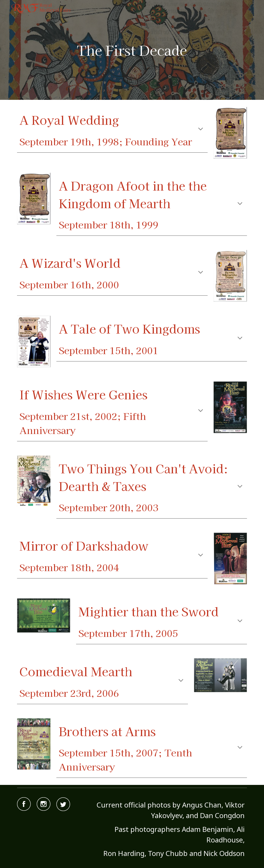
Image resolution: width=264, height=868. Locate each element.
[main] (132, 50)
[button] (201, 129)
